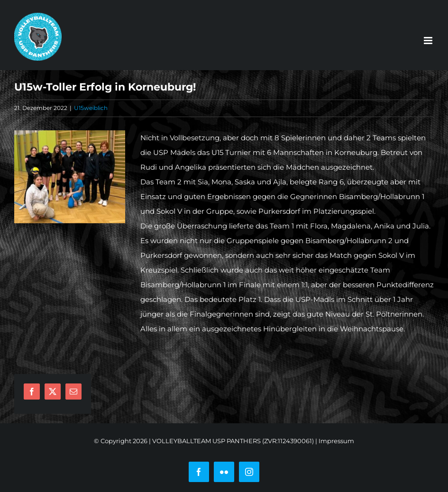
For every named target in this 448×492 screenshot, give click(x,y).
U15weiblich (91, 108)
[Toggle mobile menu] (429, 41)
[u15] (70, 177)
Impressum (336, 441)
